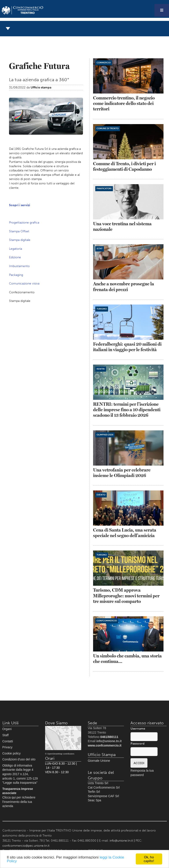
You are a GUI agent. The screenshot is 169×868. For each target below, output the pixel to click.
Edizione (15, 257)
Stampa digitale (20, 240)
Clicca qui (9, 797)
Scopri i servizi (20, 205)
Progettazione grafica (24, 223)
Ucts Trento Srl (98, 783)
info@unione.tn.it (121, 841)
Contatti (8, 741)
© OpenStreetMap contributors (60, 754)
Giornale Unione (99, 761)
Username (138, 729)
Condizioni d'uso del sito (19, 759)
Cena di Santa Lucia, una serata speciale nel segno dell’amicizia (125, 533)
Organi (7, 729)
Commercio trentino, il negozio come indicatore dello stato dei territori (124, 103)
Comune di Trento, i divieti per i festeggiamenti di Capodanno (124, 166)
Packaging (16, 275)
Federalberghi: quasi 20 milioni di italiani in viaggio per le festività (127, 347)
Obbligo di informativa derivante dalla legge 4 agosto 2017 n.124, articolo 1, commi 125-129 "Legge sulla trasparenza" (20, 774)
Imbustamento (19, 266)
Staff (6, 735)
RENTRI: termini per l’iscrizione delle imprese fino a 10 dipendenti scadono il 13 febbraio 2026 (127, 410)
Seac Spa (95, 800)
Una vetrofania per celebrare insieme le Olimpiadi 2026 (122, 473)
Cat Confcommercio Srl (104, 787)
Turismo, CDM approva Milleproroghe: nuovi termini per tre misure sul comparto (126, 595)
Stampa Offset (19, 231)
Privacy (7, 747)
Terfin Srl (94, 792)
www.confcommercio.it (105, 745)
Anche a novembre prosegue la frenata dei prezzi (124, 286)
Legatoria (16, 249)
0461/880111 (109, 737)
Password (138, 744)
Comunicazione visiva (24, 284)
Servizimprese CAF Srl (103, 796)
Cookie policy (12, 753)
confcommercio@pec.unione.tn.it (26, 846)
